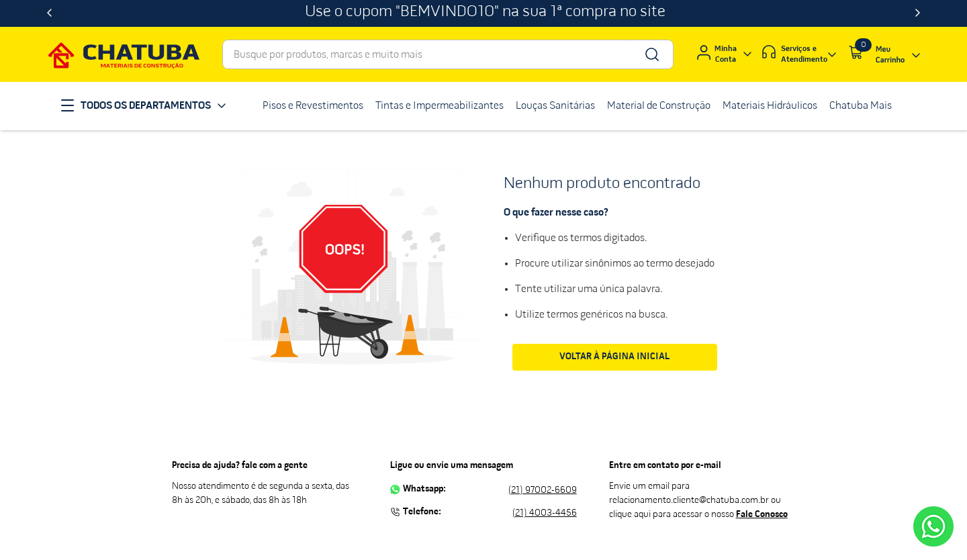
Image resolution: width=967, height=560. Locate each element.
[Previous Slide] (49, 13)
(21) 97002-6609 (543, 491)
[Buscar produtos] (651, 54)
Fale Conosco (762, 515)
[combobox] (448, 54)
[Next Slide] (918, 13)
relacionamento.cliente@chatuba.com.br (689, 501)
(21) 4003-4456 (545, 513)
